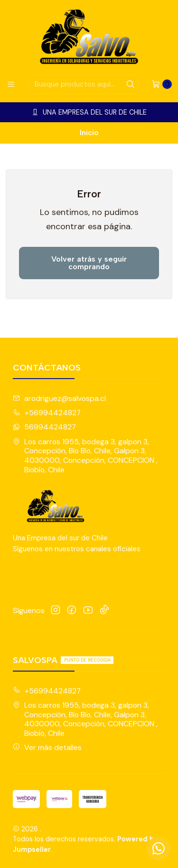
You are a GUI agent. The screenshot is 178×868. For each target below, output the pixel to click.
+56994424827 (47, 413)
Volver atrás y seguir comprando (89, 263)
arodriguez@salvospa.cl (59, 398)
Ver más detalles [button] (47, 747)
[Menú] (11, 84)
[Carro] (162, 84)
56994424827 (44, 427)
